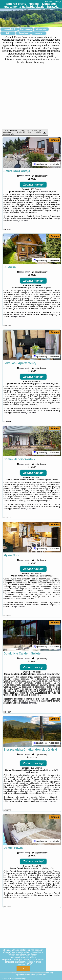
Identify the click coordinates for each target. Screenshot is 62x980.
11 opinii (42, 871)
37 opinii (40, 288)
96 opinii (46, 481)
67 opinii (41, 578)
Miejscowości (41, 29)
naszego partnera (20, 221)
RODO (29, 964)
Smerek (55, 140)
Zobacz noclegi (33, 185)
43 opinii (47, 385)
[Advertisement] (31, 96)
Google (7, 952)
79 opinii (48, 676)
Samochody (23, 33)
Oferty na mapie (26, 29)
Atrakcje (39, 33)
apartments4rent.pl (53, 1)
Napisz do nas (40, 975)
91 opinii (44, 192)
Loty (8, 33)
